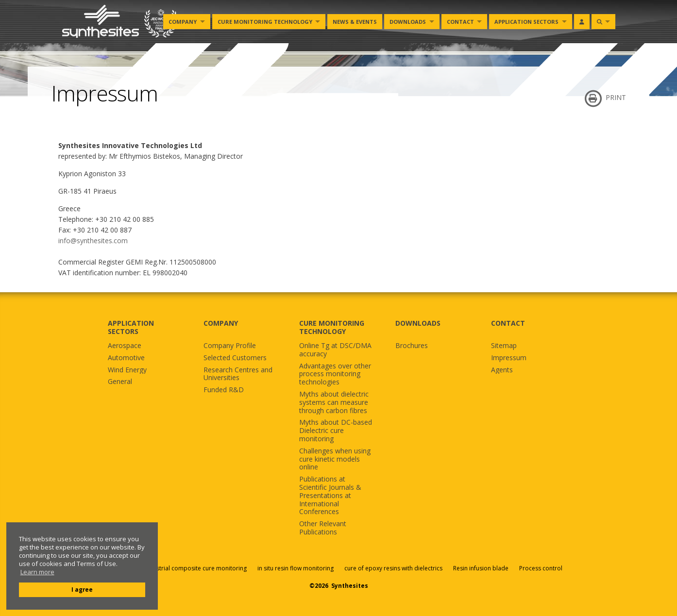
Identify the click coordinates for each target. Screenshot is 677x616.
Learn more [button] (37, 572)
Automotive (126, 358)
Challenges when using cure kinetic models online (335, 459)
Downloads (408, 22)
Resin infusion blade (481, 568)
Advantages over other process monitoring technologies (335, 374)
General (120, 382)
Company (183, 22)
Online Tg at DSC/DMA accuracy (335, 350)
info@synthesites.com (93, 241)
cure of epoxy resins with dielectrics (394, 568)
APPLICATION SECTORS (131, 327)
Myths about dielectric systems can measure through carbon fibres (334, 402)
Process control (541, 568)
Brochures (412, 346)
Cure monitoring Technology (265, 22)
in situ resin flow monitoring (296, 568)
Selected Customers (235, 358)
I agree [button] (82, 589)
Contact (460, 22)
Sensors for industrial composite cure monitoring (179, 568)
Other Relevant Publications (323, 528)
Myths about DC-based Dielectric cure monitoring (336, 431)
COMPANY (221, 323)
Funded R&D (224, 390)
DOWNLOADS (418, 323)
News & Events (355, 22)
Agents (502, 370)
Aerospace (125, 346)
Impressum (509, 358)
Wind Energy (127, 370)
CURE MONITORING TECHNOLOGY (332, 327)
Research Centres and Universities (238, 374)
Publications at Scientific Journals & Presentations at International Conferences (330, 496)
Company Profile (230, 346)
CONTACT (508, 323)
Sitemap (504, 346)
